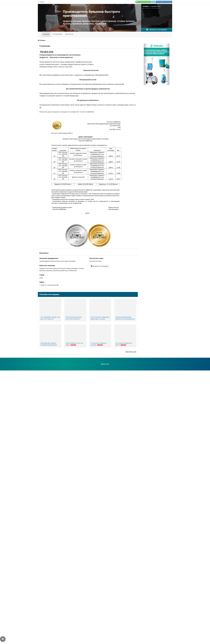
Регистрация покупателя (164, 2)
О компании (57, 34)
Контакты (69, 34)
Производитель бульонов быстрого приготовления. (91, 14)
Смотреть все (131, 352)
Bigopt (42, 2)
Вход (153, 2)
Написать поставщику (157, 30)
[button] (146, 64)
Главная (46, 34)
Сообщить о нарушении (151, 8)
